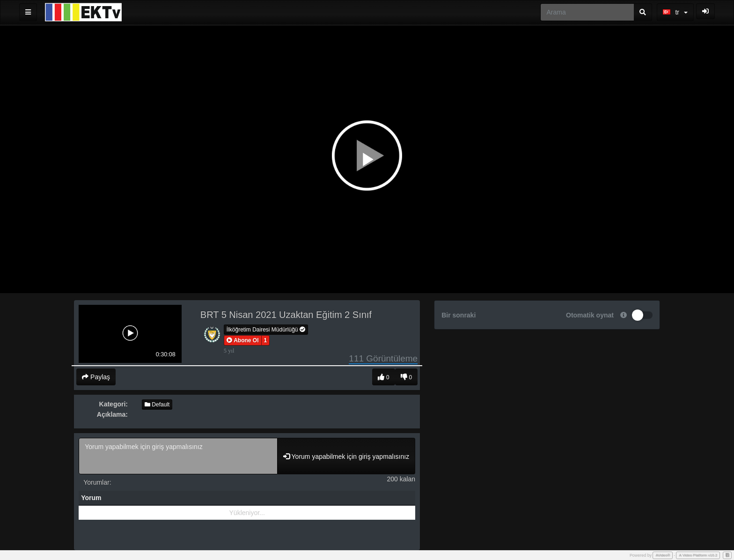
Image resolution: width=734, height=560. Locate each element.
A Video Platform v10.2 (698, 555)
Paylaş (96, 377)
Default (157, 405)
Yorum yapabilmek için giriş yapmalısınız (178, 456)
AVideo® (663, 555)
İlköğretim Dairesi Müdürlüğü (266, 330)
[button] (243, 340)
